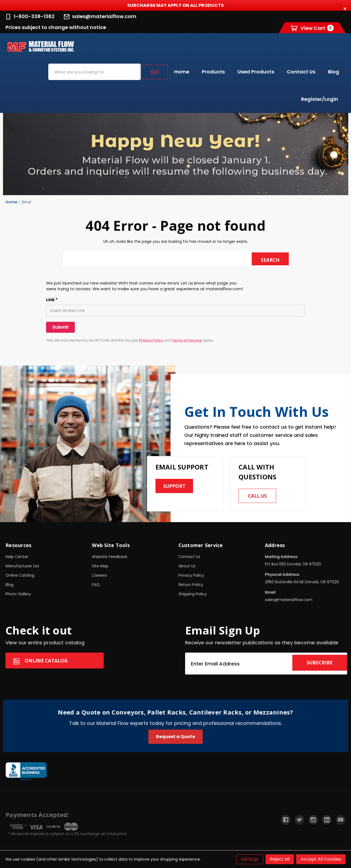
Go (155, 72)
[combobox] (94, 72)
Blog (334, 72)
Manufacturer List (22, 568)
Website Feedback (110, 559)
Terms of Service (187, 340)
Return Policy (191, 587)
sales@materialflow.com (100, 16)
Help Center (17, 559)
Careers (99, 577)
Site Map (100, 568)
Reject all (280, 859)
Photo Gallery (18, 596)
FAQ (96, 587)
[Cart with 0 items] (312, 28)
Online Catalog (20, 577)
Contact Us (301, 72)
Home (182, 72)
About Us (187, 568)
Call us (260, 497)
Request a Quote (175, 739)
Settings (250, 859)
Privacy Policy (151, 340)
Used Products (256, 72)
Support (176, 487)
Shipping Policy (193, 596)
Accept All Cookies (321, 859)
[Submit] (60, 327)
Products (213, 72)
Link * (52, 300)
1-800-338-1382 (30, 16)
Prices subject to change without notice (56, 27)
